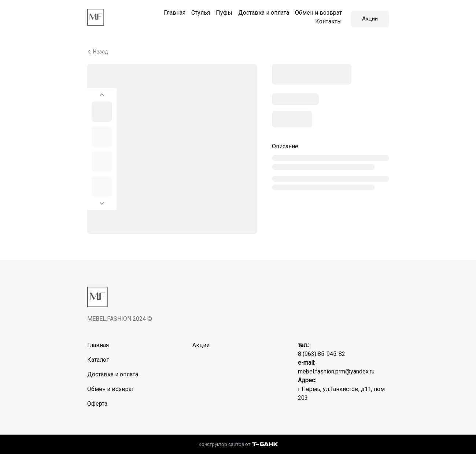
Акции (370, 16)
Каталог (98, 357)
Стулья (198, 12)
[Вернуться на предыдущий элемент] (102, 90)
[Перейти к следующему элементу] (102, 203)
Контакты (326, 20)
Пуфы (221, 12)
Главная (172, 12)
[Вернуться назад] (238, 49)
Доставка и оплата (261, 12)
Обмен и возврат (316, 12)
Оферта (97, 401)
